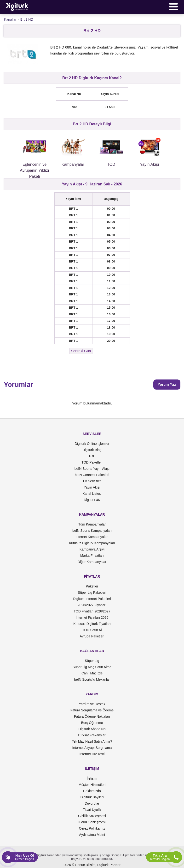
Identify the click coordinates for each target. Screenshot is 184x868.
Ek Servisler (92, 481)
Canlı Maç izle (92, 673)
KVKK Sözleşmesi (92, 822)
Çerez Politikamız (92, 828)
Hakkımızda (92, 791)
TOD (92, 456)
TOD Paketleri (92, 462)
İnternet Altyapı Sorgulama (92, 748)
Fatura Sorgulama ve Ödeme (92, 710)
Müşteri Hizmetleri (92, 785)
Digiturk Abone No (92, 729)
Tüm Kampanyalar (92, 524)
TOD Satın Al (92, 630)
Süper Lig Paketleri (92, 593)
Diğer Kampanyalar (92, 562)
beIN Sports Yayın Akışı (92, 469)
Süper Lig (92, 661)
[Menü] (173, 7)
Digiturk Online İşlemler (92, 444)
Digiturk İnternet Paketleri (92, 599)
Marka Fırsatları (92, 556)
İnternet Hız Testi (92, 754)
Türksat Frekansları (92, 735)
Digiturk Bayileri (92, 797)
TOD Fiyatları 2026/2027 (92, 611)
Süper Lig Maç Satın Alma (92, 667)
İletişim (92, 778)
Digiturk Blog (92, 450)
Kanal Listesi (92, 494)
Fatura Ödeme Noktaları (92, 716)
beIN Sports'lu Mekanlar (92, 679)
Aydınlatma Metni (92, 835)
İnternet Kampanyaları (92, 537)
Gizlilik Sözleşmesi (92, 816)
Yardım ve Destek (92, 704)
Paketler (92, 586)
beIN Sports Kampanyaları (92, 531)
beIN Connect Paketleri (92, 475)
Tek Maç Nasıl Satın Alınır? (92, 741)
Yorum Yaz (167, 384)
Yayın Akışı (92, 487)
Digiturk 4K (92, 500)
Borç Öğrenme (92, 723)
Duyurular (92, 803)
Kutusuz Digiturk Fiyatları (92, 624)
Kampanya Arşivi (92, 549)
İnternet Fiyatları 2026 (92, 617)
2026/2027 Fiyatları (92, 605)
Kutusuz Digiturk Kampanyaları (92, 543)
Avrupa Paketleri (92, 636)
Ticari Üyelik (92, 810)
